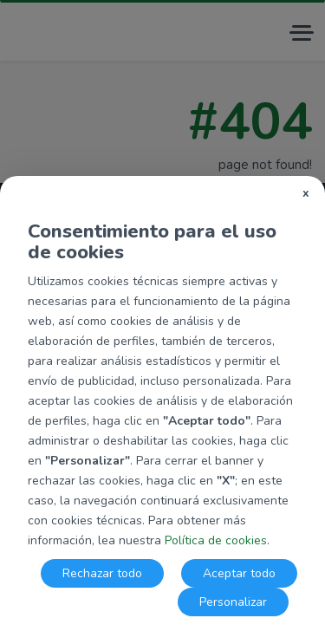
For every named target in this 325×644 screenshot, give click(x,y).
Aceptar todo (239, 573)
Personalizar (233, 602)
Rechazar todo (102, 573)
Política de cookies (216, 540)
